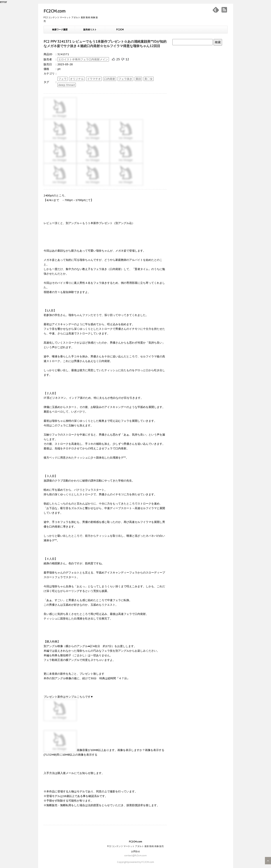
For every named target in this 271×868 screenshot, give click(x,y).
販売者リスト (90, 30)
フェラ (62, 79)
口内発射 (110, 79)
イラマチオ (94, 79)
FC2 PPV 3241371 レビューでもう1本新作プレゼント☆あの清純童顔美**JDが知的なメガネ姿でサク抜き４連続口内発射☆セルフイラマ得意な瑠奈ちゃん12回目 (105, 44)
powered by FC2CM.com (141, 862)
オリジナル (77, 79)
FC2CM (120, 30)
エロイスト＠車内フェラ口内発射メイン (83, 59)
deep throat (67, 85)
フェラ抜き (125, 79)
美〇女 (149, 79)
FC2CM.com (55, 11)
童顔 (138, 79)
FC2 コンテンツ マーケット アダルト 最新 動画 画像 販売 (135, 846)
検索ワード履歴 (60, 30)
